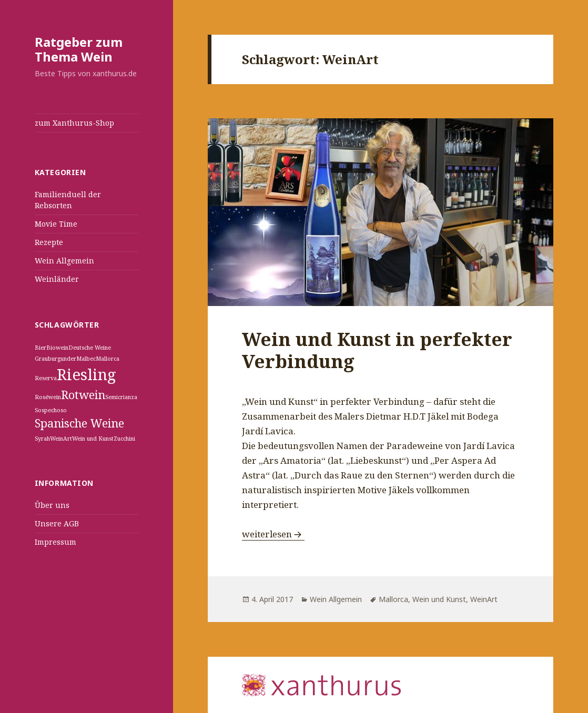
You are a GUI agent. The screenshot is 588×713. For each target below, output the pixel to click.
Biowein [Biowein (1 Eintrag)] (57, 348)
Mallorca (393, 599)
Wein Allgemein (64, 261)
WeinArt (484, 599)
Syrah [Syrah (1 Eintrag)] (42, 439)
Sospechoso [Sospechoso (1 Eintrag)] (51, 410)
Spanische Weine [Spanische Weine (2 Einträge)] (79, 423)
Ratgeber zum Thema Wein (79, 49)
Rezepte (49, 242)
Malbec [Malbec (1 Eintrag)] (86, 359)
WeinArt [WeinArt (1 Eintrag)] (61, 439)
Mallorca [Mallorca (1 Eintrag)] (108, 359)
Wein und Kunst (439, 599)
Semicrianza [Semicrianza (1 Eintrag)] (121, 397)
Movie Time (56, 224)
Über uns (52, 505)
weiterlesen (273, 534)
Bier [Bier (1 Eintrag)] (40, 348)
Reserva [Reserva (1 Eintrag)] (46, 378)
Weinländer (57, 279)
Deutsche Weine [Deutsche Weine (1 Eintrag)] (90, 348)
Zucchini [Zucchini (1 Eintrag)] (124, 439)
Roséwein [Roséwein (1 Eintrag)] (48, 397)
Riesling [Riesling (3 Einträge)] (87, 374)
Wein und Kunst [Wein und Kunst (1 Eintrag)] (93, 439)
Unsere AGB (57, 523)
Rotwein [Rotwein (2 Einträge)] (83, 395)
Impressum (55, 542)
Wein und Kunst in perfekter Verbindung (377, 350)
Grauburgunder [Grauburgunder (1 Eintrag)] (55, 359)
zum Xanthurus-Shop (74, 123)
